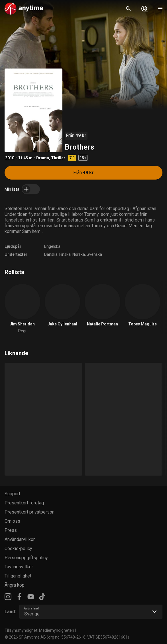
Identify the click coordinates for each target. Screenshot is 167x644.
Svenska (94, 254)
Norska (79, 254)
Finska (65, 254)
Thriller (58, 158)
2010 (10, 158)
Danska (51, 254)
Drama (43, 158)
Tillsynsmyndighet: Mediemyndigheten (39, 630)
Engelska (52, 246)
